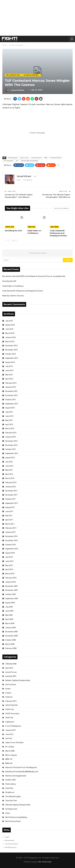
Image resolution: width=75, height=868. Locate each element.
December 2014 (11, 346)
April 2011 (9, 520)
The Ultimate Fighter (14, 75)
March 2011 (10, 524)
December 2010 (11, 536)
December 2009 (11, 586)
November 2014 (11, 350)
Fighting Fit (10, 722)
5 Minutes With (11, 664)
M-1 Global (10, 747)
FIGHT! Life (10, 227)
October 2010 (10, 545)
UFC (17, 161)
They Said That (11, 801)
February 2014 (11, 383)
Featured (54, 227)
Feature (8, 693)
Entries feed (9, 840)
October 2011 (10, 499)
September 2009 (12, 599)
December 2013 (11, 391)
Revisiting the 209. (9, 281)
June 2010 (9, 561)
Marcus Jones (25, 158)
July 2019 (9, 321)
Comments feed (11, 844)
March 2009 (10, 623)
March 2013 (10, 429)
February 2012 (11, 482)
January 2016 (11, 337)
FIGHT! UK (9, 718)
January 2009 (11, 628)
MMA (46, 158)
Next (15, 241)
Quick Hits (9, 788)
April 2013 (9, 424)
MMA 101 (9, 759)
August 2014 (10, 362)
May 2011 (9, 516)
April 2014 (9, 379)
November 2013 (11, 395)
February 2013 (11, 433)
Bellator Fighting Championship (18, 680)
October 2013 (10, 400)
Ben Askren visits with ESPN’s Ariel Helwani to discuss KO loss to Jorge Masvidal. (34, 276)
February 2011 (11, 528)
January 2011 (11, 532)
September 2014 (12, 358)
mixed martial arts (36, 158)
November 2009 (11, 590)
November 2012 (11, 445)
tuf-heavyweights (8, 161)
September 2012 (12, 453)
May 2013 (9, 420)
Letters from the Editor (15, 743)
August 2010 (10, 553)
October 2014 (10, 354)
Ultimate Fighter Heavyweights (30, 161)
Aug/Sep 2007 (11, 676)
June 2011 (9, 511)
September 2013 (12, 404)
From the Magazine (13, 726)
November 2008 (11, 636)
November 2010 (11, 541)
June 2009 (9, 611)
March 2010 (10, 574)
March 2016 (10, 333)
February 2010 (11, 578)
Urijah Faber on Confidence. (13, 286)
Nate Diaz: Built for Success (13, 296)
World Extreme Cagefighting (16, 817)
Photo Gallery (11, 784)
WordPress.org (11, 847)
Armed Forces (11, 672)
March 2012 (10, 478)
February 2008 (11, 648)
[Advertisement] (37, 18)
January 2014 (11, 387)
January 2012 (11, 487)
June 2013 (9, 416)
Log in (7, 837)
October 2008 (10, 640)
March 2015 (10, 342)
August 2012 (10, 458)
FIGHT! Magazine (13, 158)
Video (8, 813)
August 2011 (10, 507)
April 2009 (9, 619)
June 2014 (9, 371)
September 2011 (12, 503)
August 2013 (10, 408)
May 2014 (9, 375)
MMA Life (32, 227)
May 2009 (9, 615)
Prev (8, 241)
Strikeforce (10, 792)
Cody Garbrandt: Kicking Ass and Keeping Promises (23, 291)
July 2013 (9, 412)
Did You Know (11, 685)
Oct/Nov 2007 (11, 780)
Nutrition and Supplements (16, 776)
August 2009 (10, 603)
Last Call (9, 738)
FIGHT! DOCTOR (11, 705)
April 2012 (9, 474)
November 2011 (11, 495)
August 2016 (10, 325)
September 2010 (12, 549)
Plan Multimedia (45, 862)
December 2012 (11, 441)
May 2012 (9, 470)
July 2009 (9, 607)
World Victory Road (13, 821)
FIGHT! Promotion (12, 714)
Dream (8, 689)
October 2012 (10, 449)
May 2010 (9, 565)
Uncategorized (11, 809)
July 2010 (9, 557)
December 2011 (11, 491)
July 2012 (9, 462)
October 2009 (10, 594)
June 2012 (9, 466)
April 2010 (9, 569)
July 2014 (9, 366)
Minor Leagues (11, 755)
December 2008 (11, 632)
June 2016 (9, 329)
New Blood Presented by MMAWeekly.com (22, 772)
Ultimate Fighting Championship (32, 75)
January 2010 (11, 582)
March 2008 (10, 644)
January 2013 (11, 437)
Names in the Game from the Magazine (21, 767)
